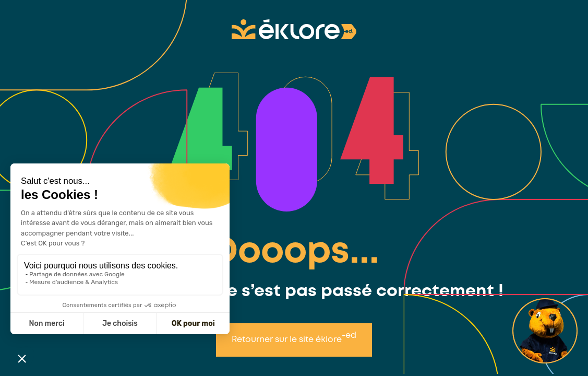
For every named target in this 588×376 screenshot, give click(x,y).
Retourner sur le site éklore (294, 338)
